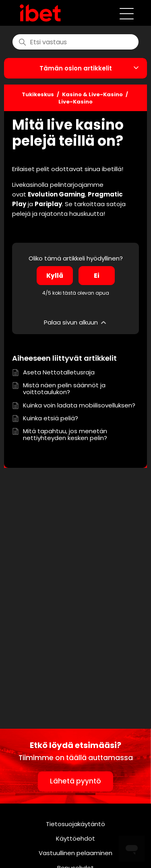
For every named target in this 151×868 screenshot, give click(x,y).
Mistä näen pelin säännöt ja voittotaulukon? (64, 389)
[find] (75, 42)
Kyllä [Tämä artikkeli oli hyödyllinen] (55, 276)
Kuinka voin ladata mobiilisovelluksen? (79, 405)
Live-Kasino (75, 102)
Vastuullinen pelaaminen (75, 853)
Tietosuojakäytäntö (75, 824)
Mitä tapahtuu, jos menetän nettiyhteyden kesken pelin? (65, 435)
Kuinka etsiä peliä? (51, 418)
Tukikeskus (38, 94)
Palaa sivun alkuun (76, 322)
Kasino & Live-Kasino (92, 94)
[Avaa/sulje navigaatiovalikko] (127, 13)
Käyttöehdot (75, 838)
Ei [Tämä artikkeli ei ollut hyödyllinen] (97, 276)
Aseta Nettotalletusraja (59, 372)
